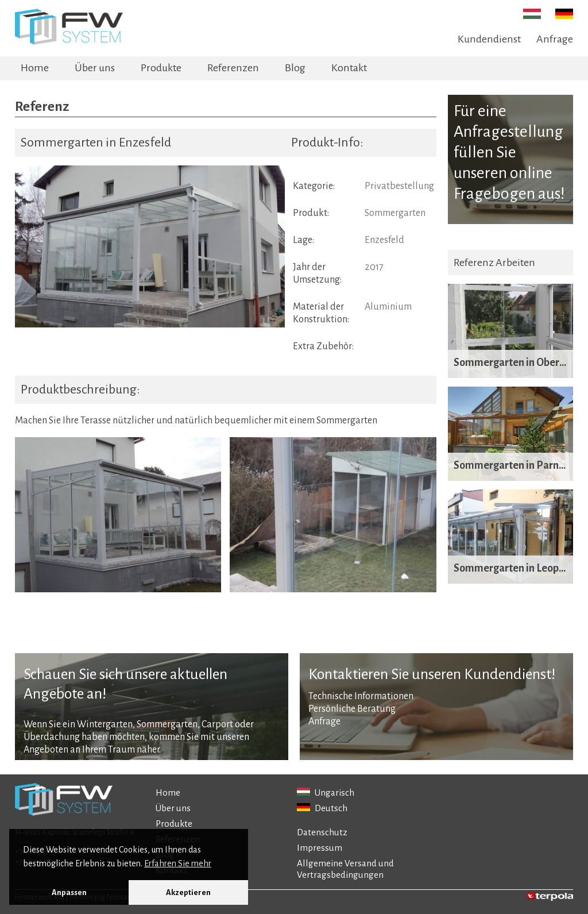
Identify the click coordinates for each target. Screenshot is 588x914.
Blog (295, 68)
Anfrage (555, 39)
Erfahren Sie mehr (178, 863)
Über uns (95, 68)
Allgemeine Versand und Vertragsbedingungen (345, 869)
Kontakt (349, 68)
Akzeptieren (188, 892)
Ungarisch (326, 792)
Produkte (161, 68)
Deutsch (322, 808)
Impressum (320, 848)
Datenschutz (322, 832)
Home (35, 68)
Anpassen (69, 892)
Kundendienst (489, 39)
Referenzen (233, 68)
